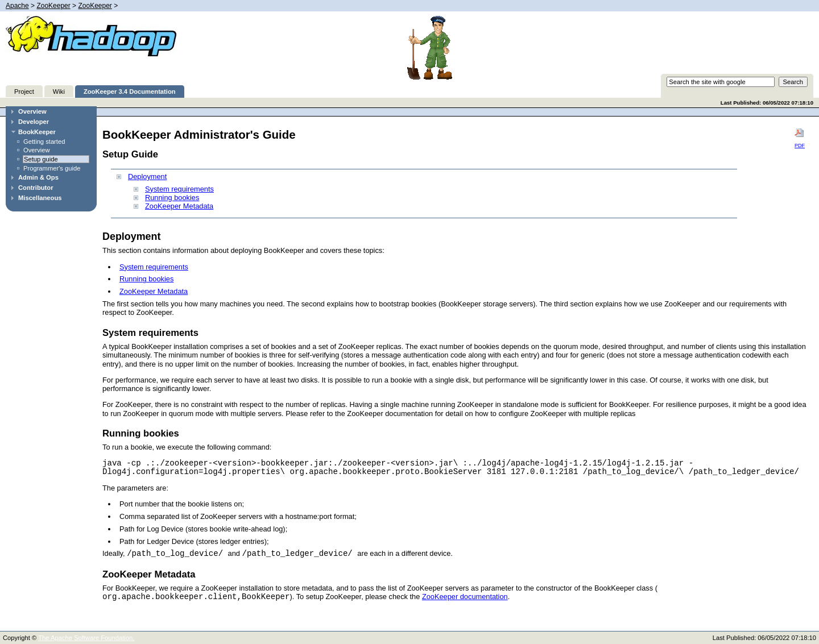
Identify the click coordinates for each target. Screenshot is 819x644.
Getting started (44, 142)
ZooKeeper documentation (465, 597)
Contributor (36, 188)
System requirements (179, 189)
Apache (17, 6)
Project (24, 92)
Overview (32, 111)
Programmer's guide (52, 168)
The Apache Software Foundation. (86, 638)
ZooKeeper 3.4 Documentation (130, 92)
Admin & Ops (38, 177)
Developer (34, 122)
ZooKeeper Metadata (179, 206)
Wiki (59, 92)
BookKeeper (37, 132)
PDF (800, 138)
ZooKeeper (53, 6)
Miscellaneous (40, 198)
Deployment (147, 176)
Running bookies (172, 198)
